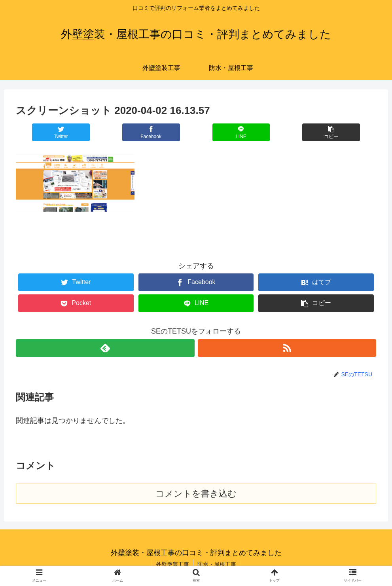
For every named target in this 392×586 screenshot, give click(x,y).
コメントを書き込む (196, 494)
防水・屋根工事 (217, 564)
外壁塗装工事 (172, 564)
